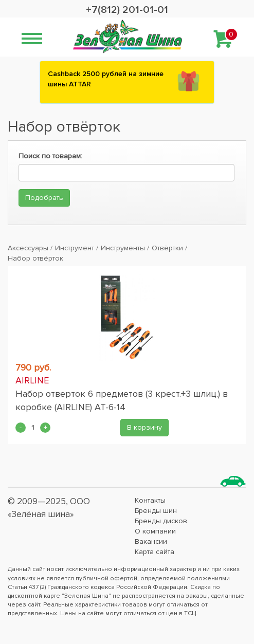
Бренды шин (156, 511)
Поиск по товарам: (50, 156)
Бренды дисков (161, 521)
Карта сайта (155, 552)
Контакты (150, 500)
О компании (155, 531)
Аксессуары (28, 248)
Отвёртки (167, 248)
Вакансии (151, 541)
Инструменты (123, 248)
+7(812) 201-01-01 (127, 10)
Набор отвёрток (35, 258)
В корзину (144, 427)
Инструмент (75, 248)
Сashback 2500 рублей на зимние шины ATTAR (106, 79)
